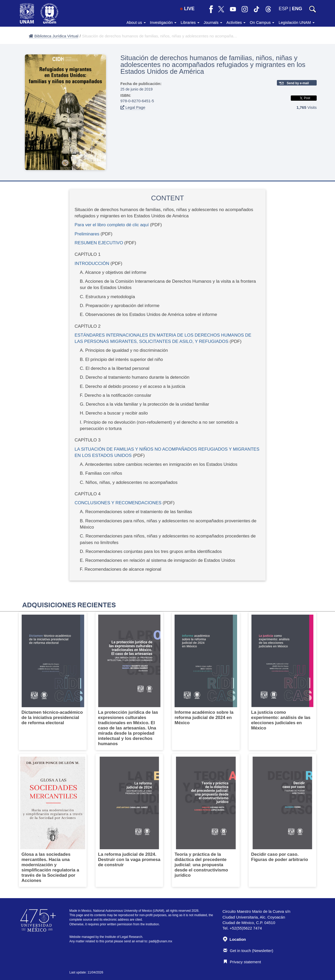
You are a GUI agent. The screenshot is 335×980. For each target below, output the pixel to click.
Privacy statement (242, 962)
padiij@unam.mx (161, 941)
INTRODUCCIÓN (92, 264)
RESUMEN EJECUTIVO (99, 243)
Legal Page (133, 107)
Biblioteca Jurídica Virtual (54, 36)
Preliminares (87, 234)
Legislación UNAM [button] (297, 22)
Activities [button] (236, 22)
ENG (297, 9)
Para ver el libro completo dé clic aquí (112, 225)
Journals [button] (213, 22)
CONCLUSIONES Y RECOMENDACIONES (118, 503)
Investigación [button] (163, 22)
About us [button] (136, 22)
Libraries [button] (190, 22)
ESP (283, 9)
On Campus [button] (262, 22)
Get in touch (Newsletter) (248, 951)
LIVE (187, 9)
